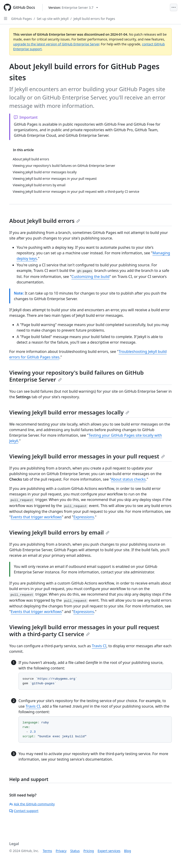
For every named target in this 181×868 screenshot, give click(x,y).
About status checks (128, 479)
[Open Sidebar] (6, 19)
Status (75, 851)
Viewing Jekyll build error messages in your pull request (87, 456)
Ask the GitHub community (32, 804)
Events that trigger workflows (36, 517)
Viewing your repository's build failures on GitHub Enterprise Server (76, 376)
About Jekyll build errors (45, 221)
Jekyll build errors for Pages (94, 19)
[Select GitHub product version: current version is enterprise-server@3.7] (73, 8)
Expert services (109, 851)
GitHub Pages (21, 19)
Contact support (24, 811)
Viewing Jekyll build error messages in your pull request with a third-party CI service (84, 630)
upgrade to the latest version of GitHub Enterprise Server (56, 44)
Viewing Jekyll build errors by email (59, 532)
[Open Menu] (174, 7)
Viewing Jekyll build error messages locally (69, 412)
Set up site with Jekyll (53, 19)
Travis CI (99, 646)
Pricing (89, 851)
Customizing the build (90, 277)
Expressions (84, 517)
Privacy (61, 851)
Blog (128, 851)
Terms (47, 851)
